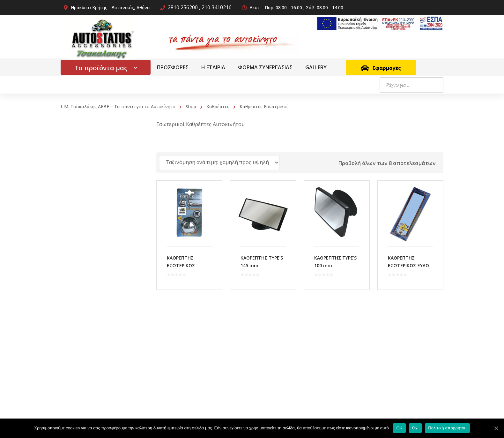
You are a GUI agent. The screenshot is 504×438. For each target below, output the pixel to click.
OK (399, 428)
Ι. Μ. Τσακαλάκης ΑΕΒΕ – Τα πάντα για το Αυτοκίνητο (118, 106)
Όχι (415, 428)
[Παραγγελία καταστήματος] (219, 162)
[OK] (496, 428)
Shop (191, 106)
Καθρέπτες (218, 106)
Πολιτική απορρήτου (447, 428)
